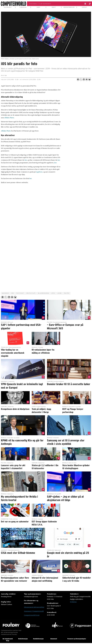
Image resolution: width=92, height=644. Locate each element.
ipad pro (67, 293)
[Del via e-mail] (87, 80)
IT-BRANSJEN (23, 7)
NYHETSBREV (33, 4)
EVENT (38, 7)
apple (53, 293)
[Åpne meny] (85, 4)
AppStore (39, 172)
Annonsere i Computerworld (34, 611)
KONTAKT (84, 7)
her (26, 160)
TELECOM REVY (8, 7)
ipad (13, 293)
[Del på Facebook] (78, 80)
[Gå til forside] (13, 4)
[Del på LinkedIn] (84, 80)
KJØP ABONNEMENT (45, 4)
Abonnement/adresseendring (34, 607)
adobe (60, 293)
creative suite (31, 293)
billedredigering (44, 293)
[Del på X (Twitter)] (81, 80)
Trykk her (73, 602)
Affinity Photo (9, 118)
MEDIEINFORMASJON (69, 7)
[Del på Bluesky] (89, 80)
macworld (5, 293)
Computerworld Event (32, 615)
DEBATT (54, 7)
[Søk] (90, 4)
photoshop (20, 293)
